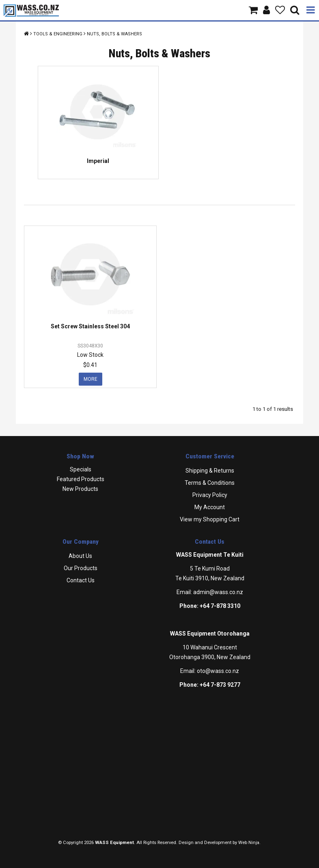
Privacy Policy (210, 495)
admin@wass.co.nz (218, 592)
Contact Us (81, 580)
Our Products (81, 568)
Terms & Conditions (210, 483)
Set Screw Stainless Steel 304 (90, 326)
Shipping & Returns (210, 471)
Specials (81, 469)
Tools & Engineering (58, 34)
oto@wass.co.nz (218, 671)
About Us (80, 556)
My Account (210, 507)
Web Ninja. (249, 843)
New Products (80, 489)
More (91, 379)
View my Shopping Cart (210, 519)
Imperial (98, 161)
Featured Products (81, 479)
